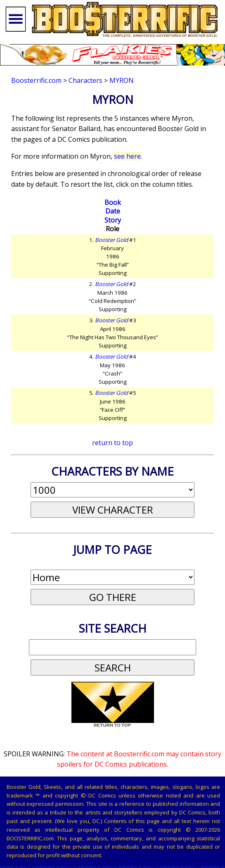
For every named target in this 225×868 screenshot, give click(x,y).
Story (113, 220)
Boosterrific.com (36, 80)
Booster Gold (111, 240)
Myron (122, 80)
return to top (112, 443)
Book (113, 202)
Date (113, 211)
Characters (85, 80)
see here (127, 156)
